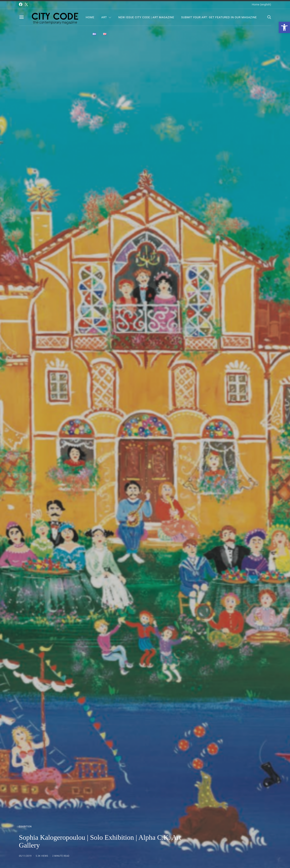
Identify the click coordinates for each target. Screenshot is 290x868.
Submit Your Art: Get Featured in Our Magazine (219, 17)
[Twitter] (27, 4)
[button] (284, 27)
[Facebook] (21, 4)
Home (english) (261, 4)
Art (104, 17)
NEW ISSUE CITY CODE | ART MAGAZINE (146, 17)
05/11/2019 (25, 856)
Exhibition (25, 827)
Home (90, 17)
